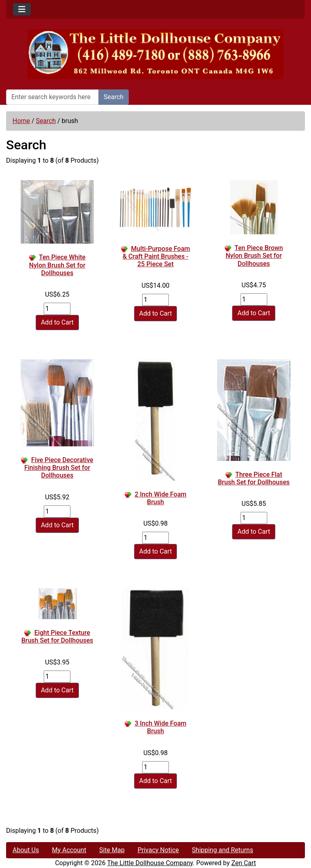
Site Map (112, 850)
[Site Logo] (155, 54)
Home (21, 121)
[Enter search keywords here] (52, 97)
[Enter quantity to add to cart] (57, 309)
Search (114, 97)
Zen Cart (244, 863)
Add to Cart (57, 322)
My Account (69, 850)
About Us (26, 850)
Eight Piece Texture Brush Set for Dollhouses (57, 637)
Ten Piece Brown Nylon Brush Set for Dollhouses (254, 256)
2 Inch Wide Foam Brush (161, 498)
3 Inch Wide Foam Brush (161, 727)
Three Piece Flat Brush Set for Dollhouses (254, 478)
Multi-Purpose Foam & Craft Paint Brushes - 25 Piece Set (157, 256)
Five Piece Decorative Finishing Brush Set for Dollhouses (59, 468)
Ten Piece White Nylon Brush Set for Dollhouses (57, 265)
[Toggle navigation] (22, 9)
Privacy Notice (158, 850)
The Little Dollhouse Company (150, 863)
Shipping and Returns (223, 850)
